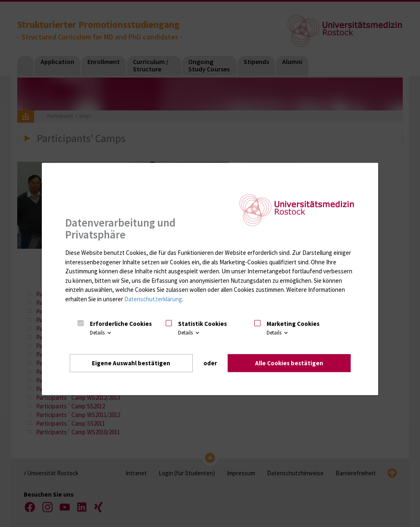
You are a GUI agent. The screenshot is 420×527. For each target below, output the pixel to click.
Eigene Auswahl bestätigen (131, 363)
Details (101, 333)
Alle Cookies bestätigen (289, 363)
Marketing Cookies (293, 324)
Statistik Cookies (202, 324)
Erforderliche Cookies (121, 324)
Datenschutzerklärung (153, 299)
